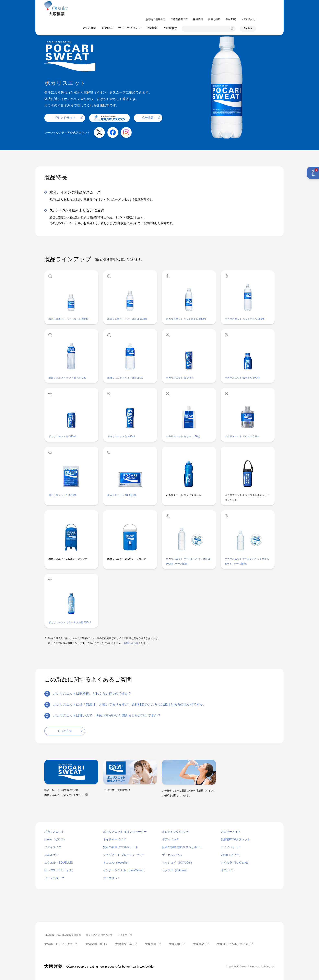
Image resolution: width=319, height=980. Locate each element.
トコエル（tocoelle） (117, 863)
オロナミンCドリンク (176, 832)
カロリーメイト (231, 832)
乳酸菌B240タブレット (235, 839)
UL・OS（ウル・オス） (60, 870)
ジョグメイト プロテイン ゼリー (124, 855)
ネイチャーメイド (115, 839)
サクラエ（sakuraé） (176, 870)
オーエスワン (112, 878)
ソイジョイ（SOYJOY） (178, 863)
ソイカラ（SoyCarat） (235, 863)
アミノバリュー (231, 847)
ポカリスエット (54, 832)
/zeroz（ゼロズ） (55, 839)
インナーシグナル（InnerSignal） (125, 870)
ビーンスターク (54, 878)
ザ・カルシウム (172, 855)
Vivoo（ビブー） (231, 855)
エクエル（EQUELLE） (60, 863)
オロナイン (228, 870)
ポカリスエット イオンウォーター (125, 832)
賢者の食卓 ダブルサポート (121, 847)
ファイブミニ (53, 847)
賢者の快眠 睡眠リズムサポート (182, 847)
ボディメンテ (170, 839)
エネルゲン (51, 855)
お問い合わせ (131, 643)
